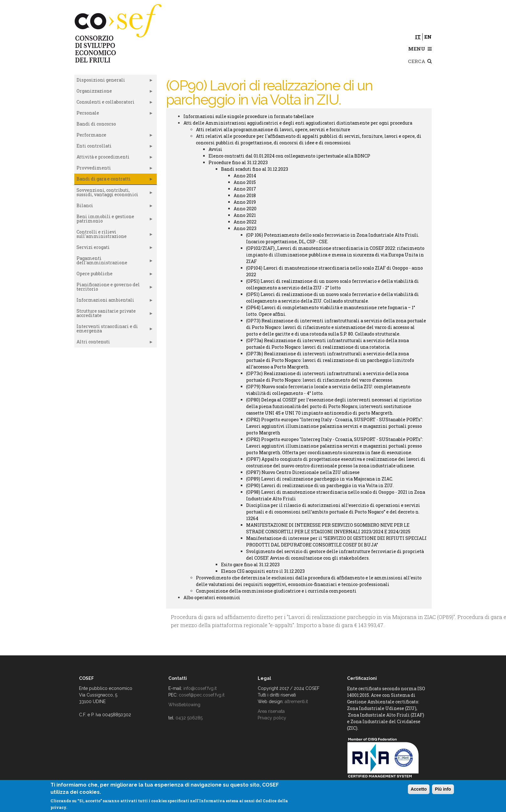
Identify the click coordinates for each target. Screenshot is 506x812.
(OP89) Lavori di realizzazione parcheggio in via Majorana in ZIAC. (320, 479)
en (428, 37)
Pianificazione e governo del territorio (114, 288)
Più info (443, 789)
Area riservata (271, 711)
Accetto (419, 789)
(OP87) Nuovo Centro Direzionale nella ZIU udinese (303, 472)
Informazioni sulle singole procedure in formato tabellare (249, 116)
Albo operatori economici (212, 597)
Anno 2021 (245, 215)
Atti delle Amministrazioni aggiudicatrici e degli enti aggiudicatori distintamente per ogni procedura (298, 123)
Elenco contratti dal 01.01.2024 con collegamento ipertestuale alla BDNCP (289, 156)
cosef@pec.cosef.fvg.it (202, 695)
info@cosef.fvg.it (200, 688)
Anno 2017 (245, 189)
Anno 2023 (245, 228)
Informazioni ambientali (114, 301)
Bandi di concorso (96, 124)
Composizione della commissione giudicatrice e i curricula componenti (276, 591)
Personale (114, 114)
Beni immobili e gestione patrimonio (114, 220)
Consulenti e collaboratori (114, 103)
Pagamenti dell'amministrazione (114, 262)
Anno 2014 (245, 176)
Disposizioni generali (114, 81)
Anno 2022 (245, 222)
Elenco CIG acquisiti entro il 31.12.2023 (263, 571)
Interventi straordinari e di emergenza (114, 330)
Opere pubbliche (114, 275)
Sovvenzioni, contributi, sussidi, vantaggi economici (114, 194)
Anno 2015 (245, 182)
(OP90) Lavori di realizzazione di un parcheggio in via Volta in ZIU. (320, 485)
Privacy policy (272, 718)
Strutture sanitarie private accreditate (114, 315)
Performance (114, 136)
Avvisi (215, 149)
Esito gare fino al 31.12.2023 (250, 565)
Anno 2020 (245, 209)
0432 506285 (189, 718)
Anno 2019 (245, 202)
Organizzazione (114, 92)
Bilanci (114, 207)
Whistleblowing (184, 705)
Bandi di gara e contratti (114, 180)
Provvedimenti (114, 169)
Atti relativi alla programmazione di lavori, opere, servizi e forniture (273, 129)
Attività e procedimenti (114, 158)
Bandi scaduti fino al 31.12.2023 (255, 169)
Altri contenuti (114, 343)
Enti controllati (114, 147)
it (418, 37)
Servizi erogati (114, 249)
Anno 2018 (245, 195)
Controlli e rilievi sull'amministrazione (114, 235)
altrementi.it (296, 702)
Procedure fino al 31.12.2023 (238, 162)
